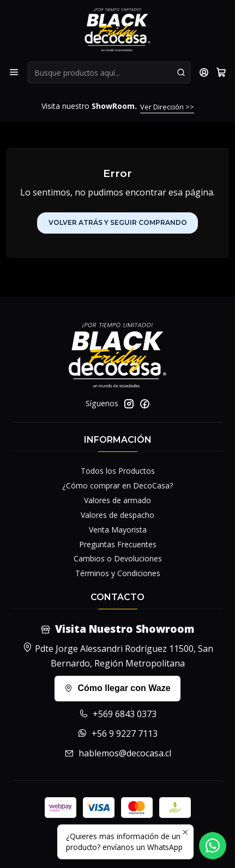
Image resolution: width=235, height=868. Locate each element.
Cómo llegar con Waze (117, 688)
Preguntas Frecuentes (118, 544)
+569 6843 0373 (118, 714)
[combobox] (109, 72)
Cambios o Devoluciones (118, 558)
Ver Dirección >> (167, 107)
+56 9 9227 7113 (117, 733)
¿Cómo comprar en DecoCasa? (117, 485)
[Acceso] (204, 72)
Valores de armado (117, 500)
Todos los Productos (118, 471)
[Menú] (14, 72)
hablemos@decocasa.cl (118, 753)
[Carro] (221, 72)
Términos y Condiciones (118, 573)
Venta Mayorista (118, 530)
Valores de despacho (117, 515)
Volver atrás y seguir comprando (118, 222)
